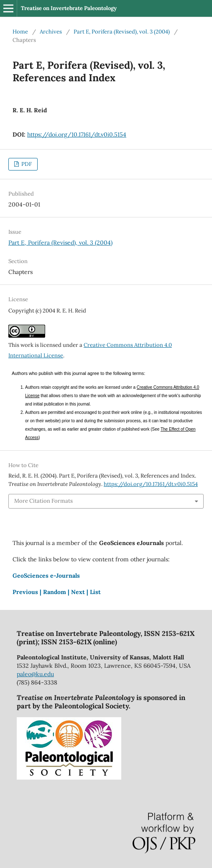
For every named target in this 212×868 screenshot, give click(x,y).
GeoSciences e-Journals (46, 576)
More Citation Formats (43, 501)
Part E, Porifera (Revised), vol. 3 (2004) (122, 32)
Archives (51, 32)
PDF (26, 164)
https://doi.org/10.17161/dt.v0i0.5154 (77, 134)
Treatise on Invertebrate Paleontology (69, 8)
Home (20, 32)
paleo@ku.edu (35, 674)
